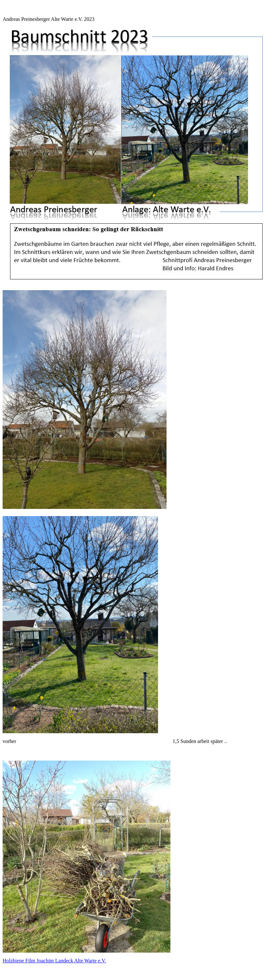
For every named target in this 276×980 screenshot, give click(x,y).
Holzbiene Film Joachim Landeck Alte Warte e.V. (54, 961)
